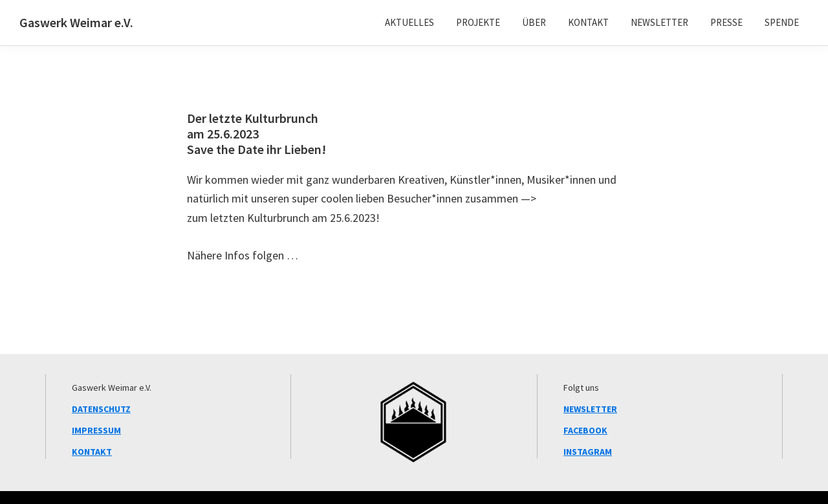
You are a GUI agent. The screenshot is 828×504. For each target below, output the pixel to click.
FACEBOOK (585, 430)
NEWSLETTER (590, 409)
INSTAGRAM (588, 452)
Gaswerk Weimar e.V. (76, 22)
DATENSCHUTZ (101, 409)
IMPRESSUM (96, 430)
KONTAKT (92, 452)
